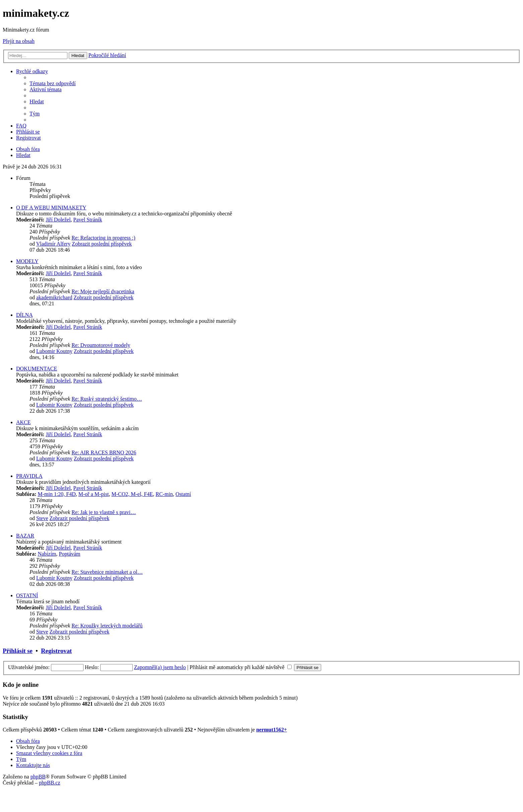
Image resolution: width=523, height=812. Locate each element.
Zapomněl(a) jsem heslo (160, 667)
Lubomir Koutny (54, 351)
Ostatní (183, 494)
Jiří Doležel (58, 220)
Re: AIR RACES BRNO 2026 (104, 452)
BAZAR (25, 536)
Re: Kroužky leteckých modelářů (107, 626)
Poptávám (70, 554)
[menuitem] (53, 83)
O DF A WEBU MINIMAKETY (51, 208)
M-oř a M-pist (94, 494)
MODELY (27, 261)
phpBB (38, 777)
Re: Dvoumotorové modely (101, 345)
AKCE (23, 422)
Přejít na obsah (19, 41)
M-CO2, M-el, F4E (132, 494)
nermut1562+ (272, 730)
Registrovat (56, 651)
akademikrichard (54, 297)
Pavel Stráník (88, 220)
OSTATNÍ (27, 595)
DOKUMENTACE (37, 369)
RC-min (164, 494)
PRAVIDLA (29, 476)
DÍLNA (24, 315)
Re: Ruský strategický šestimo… (107, 399)
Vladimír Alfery (53, 244)
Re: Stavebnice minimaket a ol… (107, 572)
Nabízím (47, 554)
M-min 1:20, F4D (56, 494)
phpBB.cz (50, 783)
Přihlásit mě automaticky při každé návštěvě (241, 667)
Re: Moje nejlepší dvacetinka (103, 291)
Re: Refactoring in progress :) (103, 238)
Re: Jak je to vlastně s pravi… (104, 512)
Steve (42, 518)
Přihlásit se (18, 651)
